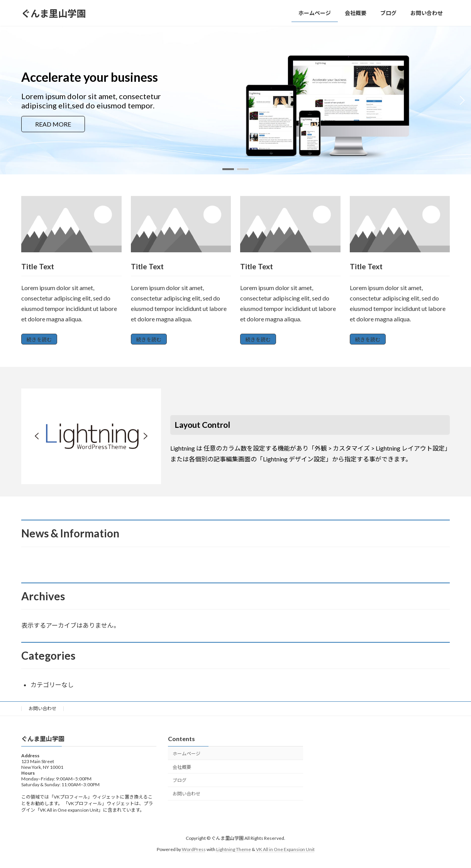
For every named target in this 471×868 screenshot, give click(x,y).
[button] (228, 169)
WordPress (194, 849)
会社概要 (182, 767)
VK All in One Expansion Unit (285, 849)
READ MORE (53, 124)
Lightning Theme (234, 849)
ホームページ (186, 754)
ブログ (180, 780)
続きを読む (39, 339)
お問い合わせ (42, 708)
